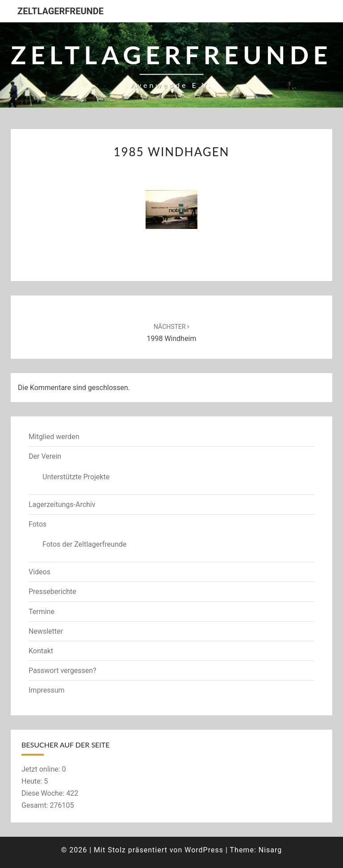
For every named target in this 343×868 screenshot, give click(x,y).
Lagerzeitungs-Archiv (62, 505)
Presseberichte (52, 592)
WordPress (204, 850)
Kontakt (41, 651)
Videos (40, 572)
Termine (42, 612)
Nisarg (270, 850)
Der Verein (45, 456)
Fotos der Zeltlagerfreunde (84, 544)
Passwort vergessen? (63, 671)
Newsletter (46, 631)
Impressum (47, 690)
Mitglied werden (54, 437)
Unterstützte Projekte (76, 477)
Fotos (38, 524)
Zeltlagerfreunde (61, 11)
